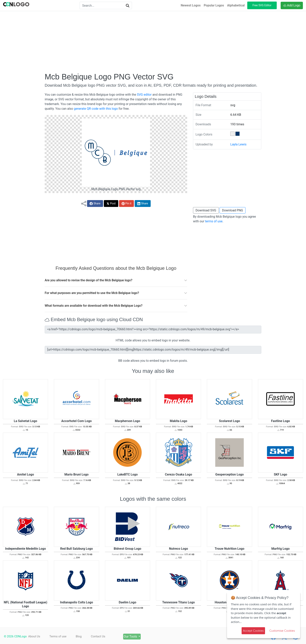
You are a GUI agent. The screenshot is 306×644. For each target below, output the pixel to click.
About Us (34, 636)
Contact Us (99, 636)
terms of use (214, 221)
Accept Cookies (253, 631)
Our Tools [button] (132, 636)
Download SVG (206, 210)
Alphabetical (236, 5)
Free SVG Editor (262, 5)
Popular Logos (214, 5)
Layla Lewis (238, 144)
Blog (79, 636)
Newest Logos (191, 5)
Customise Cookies (282, 631)
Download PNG (233, 210)
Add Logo (292, 5)
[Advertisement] (153, 42)
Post (111, 204)
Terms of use (58, 636)
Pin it (127, 204)
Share (95, 204)
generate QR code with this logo (96, 109)
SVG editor (144, 95)
